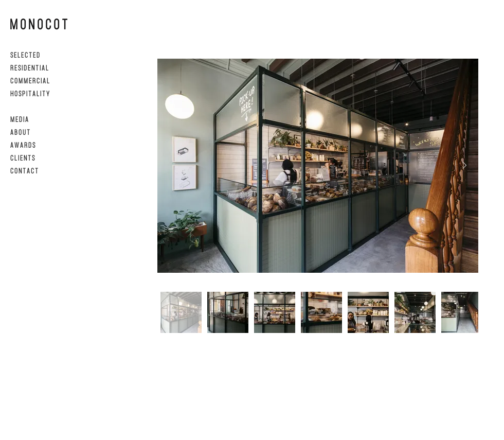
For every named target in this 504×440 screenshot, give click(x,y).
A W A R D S (23, 145)
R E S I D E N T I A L (29, 68)
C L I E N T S (22, 158)
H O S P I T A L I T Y (30, 93)
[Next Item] (464, 165)
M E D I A (19, 119)
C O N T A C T (24, 171)
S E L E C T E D (25, 55)
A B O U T (20, 132)
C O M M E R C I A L (30, 81)
